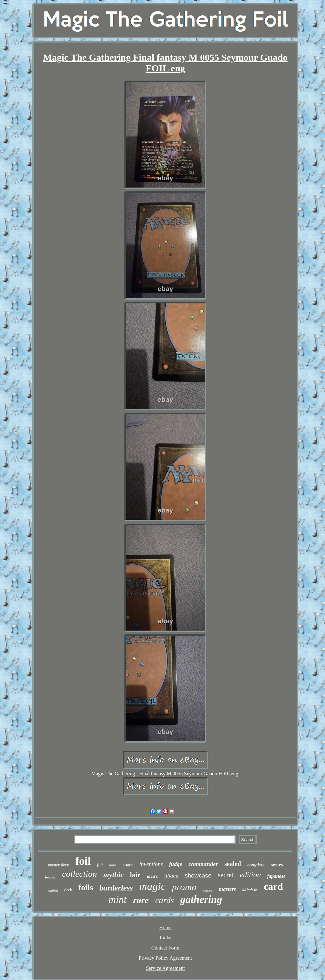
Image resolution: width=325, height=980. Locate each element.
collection (79, 874)
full (100, 865)
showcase (198, 875)
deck (68, 890)
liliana (171, 876)
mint (118, 899)
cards (165, 900)
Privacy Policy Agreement (165, 958)
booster (50, 877)
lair (135, 875)
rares (113, 865)
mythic (114, 875)
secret (226, 875)
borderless (116, 888)
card (273, 887)
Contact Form (165, 948)
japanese (276, 876)
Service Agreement (165, 968)
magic (153, 886)
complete (256, 865)
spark (128, 865)
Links (165, 938)
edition (250, 875)
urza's (152, 876)
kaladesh (250, 890)
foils (86, 887)
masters (228, 889)
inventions (151, 864)
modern (208, 891)
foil (83, 861)
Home (165, 927)
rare (141, 900)
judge (176, 864)
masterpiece (58, 865)
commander (203, 864)
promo (184, 887)
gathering (201, 899)
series (277, 865)
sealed (233, 864)
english (53, 891)
